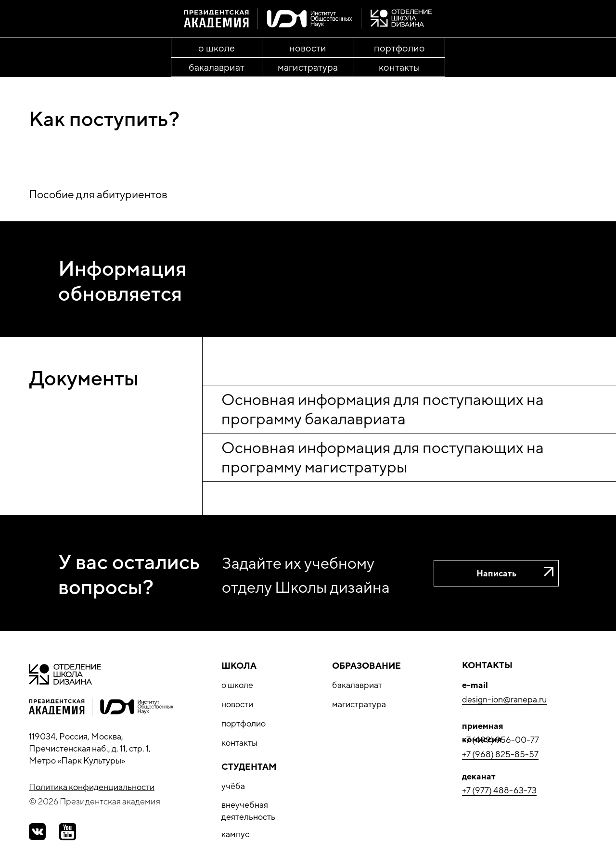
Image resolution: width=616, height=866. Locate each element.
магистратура (359, 704)
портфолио (244, 723)
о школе (237, 685)
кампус (235, 834)
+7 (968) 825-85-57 (500, 754)
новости (237, 704)
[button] (496, 573)
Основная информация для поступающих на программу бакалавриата (383, 409)
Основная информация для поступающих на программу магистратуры (383, 457)
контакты (239, 743)
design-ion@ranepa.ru (505, 699)
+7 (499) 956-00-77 (500, 740)
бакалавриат (357, 685)
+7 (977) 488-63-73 (499, 790)
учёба (233, 786)
